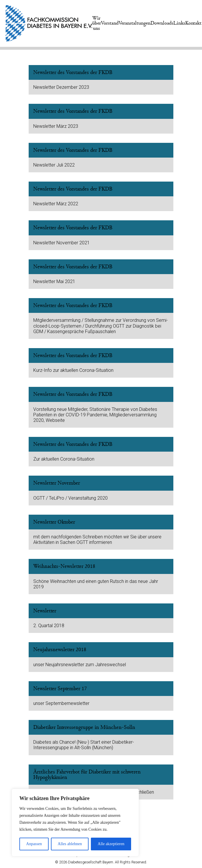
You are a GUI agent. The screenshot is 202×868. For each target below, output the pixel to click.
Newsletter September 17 (60, 689)
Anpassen (34, 844)
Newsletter (45, 611)
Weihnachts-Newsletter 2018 (64, 566)
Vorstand (110, 23)
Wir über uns (97, 23)
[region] (75, 823)
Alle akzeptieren (111, 844)
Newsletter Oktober (54, 522)
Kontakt (193, 23)
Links (179, 23)
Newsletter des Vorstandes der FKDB (73, 72)
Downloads (162, 23)
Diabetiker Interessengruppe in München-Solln (84, 727)
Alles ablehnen (70, 844)
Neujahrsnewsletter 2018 (60, 650)
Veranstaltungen (135, 23)
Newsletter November (57, 483)
